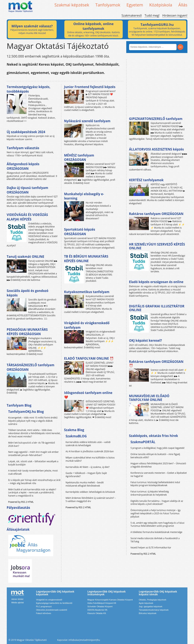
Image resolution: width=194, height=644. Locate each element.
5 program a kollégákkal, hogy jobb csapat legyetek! (158, 448)
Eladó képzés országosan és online (156, 282)
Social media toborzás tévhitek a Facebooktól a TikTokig (155, 540)
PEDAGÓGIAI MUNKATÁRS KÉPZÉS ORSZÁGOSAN (27, 332)
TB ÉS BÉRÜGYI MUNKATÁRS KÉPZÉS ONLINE (86, 259)
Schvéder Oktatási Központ (100, 606)
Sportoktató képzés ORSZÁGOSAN (80, 232)
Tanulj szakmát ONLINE (25, 257)
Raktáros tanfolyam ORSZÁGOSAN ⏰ (156, 363)
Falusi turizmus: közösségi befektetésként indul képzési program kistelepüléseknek (155, 484)
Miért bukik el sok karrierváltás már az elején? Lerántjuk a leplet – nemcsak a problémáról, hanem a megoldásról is (32, 493)
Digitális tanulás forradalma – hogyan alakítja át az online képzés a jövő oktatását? (157, 503)
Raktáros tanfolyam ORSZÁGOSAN (156, 214)
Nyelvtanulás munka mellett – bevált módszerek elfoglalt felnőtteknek (85, 484)
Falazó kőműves (44, 613)
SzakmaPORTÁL (143, 442)
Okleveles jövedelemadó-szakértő (52, 610)
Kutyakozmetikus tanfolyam (87, 292)
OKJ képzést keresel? (146, 340)
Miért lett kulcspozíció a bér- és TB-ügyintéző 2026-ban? (32, 444)
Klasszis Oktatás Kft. (97, 613)
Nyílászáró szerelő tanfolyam (87, 121)
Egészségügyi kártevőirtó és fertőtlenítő (54, 603)
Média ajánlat (18, 603)
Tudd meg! (152, 15)
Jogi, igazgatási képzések (151, 606)
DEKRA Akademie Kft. (98, 610)
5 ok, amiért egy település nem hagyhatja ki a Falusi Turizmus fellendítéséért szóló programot (157, 524)
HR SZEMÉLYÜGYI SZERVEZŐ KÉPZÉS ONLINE (157, 246)
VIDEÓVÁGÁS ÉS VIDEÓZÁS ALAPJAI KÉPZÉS (27, 217)
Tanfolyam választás (23, 148)
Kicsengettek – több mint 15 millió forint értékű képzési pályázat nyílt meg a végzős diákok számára (33, 421)
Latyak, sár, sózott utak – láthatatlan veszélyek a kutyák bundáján (33, 463)
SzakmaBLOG (76, 436)
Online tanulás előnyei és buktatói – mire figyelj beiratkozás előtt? (155, 456)
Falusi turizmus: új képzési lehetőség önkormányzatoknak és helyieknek (150, 493)
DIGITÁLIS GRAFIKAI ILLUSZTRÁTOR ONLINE (157, 308)
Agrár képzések (146, 603)
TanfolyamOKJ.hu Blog (26, 412)
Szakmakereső (132, 15)
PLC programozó (44, 606)
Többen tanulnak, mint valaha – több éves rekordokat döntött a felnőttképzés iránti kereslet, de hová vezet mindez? (34, 433)
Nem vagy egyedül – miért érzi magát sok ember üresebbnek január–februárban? (33, 454)
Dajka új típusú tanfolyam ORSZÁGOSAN (27, 190)
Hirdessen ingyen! (175, 15)
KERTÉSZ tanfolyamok (146, 180)
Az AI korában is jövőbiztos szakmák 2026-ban (90, 451)
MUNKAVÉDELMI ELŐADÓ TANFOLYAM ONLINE (149, 398)
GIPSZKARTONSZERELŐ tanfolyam (156, 119)
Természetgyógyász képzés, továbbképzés (29, 89)
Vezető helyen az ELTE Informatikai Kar (151, 548)
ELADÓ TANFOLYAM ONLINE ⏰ (89, 358)
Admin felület (17, 599)
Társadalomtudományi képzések (154, 610)
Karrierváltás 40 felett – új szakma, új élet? (88, 467)
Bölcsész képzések (148, 613)
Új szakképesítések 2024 (26, 132)
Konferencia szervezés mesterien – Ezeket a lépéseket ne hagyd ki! (159, 474)
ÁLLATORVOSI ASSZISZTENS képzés (156, 149)
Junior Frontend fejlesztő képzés (90, 87)
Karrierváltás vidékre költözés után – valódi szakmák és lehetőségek (88, 444)
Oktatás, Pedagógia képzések (153, 600)
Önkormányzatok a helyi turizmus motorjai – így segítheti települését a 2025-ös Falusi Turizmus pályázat (156, 513)
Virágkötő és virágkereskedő (49, 600)
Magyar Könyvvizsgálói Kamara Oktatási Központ (110, 600)
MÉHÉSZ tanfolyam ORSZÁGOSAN (79, 158)
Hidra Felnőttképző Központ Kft (102, 603)
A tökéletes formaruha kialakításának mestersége (156, 532)
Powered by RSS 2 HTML (21, 502)
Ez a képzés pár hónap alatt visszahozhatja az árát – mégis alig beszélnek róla (34, 482)
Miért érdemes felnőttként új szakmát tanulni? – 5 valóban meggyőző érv (91, 500)
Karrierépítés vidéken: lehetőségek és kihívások (90, 492)
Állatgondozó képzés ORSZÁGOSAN (23, 166)
